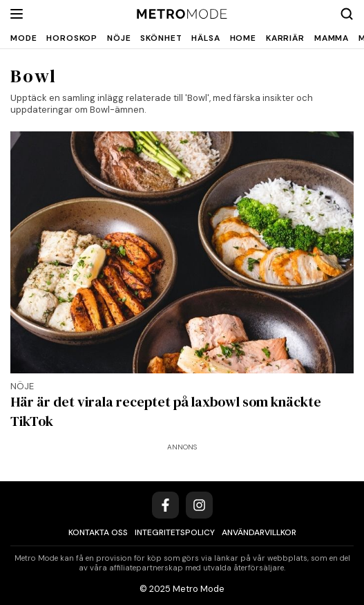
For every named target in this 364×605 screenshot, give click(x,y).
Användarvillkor (259, 532)
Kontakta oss (98, 532)
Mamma (332, 38)
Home (243, 38)
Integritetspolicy (175, 532)
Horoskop (72, 38)
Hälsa (205, 38)
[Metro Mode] (182, 14)
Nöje (119, 38)
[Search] (347, 14)
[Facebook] (165, 505)
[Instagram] (199, 505)
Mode (23, 38)
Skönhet (161, 38)
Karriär (285, 38)
